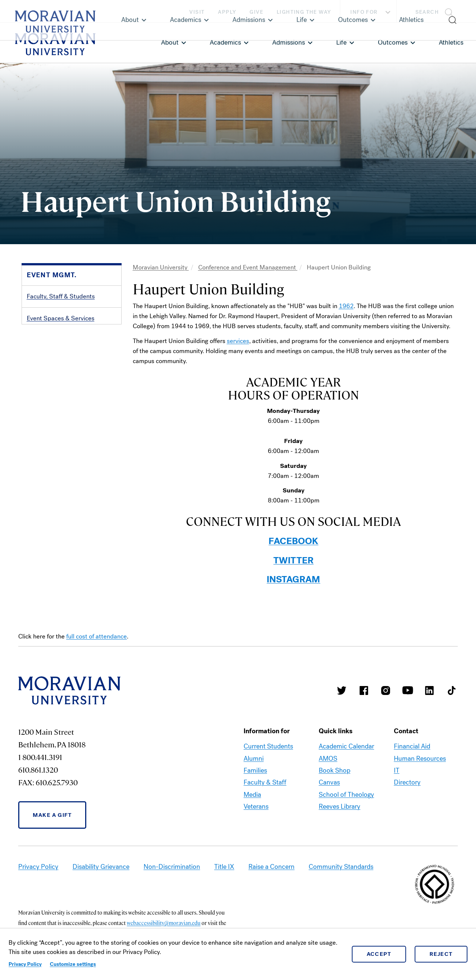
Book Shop (335, 770)
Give (256, 12)
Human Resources (420, 759)
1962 (346, 306)
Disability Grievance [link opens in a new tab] (101, 867)
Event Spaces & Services (61, 318)
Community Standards (341, 867)
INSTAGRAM (293, 579)
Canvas (329, 782)
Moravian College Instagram (386, 690)
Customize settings (73, 964)
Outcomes (393, 42)
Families (255, 770)
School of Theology (346, 795)
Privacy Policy (25, 964)
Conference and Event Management (248, 267)
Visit (197, 12)
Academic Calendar (346, 746)
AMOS (328, 759)
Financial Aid (412, 746)
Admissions (289, 42)
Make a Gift (52, 815)
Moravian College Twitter (342, 690)
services (238, 341)
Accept (379, 954)
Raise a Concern (271, 867)
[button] (436, 11)
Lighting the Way (304, 12)
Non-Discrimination (172, 867)
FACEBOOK (293, 541)
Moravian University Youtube (408, 690)
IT (397, 770)
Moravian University (161, 267)
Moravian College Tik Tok (451, 690)
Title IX (224, 867)
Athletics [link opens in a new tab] (451, 42)
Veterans (256, 806)
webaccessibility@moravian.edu (164, 923)
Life (341, 42)
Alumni (254, 759)
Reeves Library (340, 806)
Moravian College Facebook (364, 690)
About (170, 42)
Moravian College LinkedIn (430, 690)
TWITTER (293, 560)
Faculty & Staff (265, 782)
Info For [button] (371, 12)
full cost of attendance (97, 636)
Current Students (268, 746)
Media (252, 795)
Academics (225, 42)
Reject (441, 954)
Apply (227, 12)
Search (427, 12)
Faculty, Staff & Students (61, 296)
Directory (407, 782)
